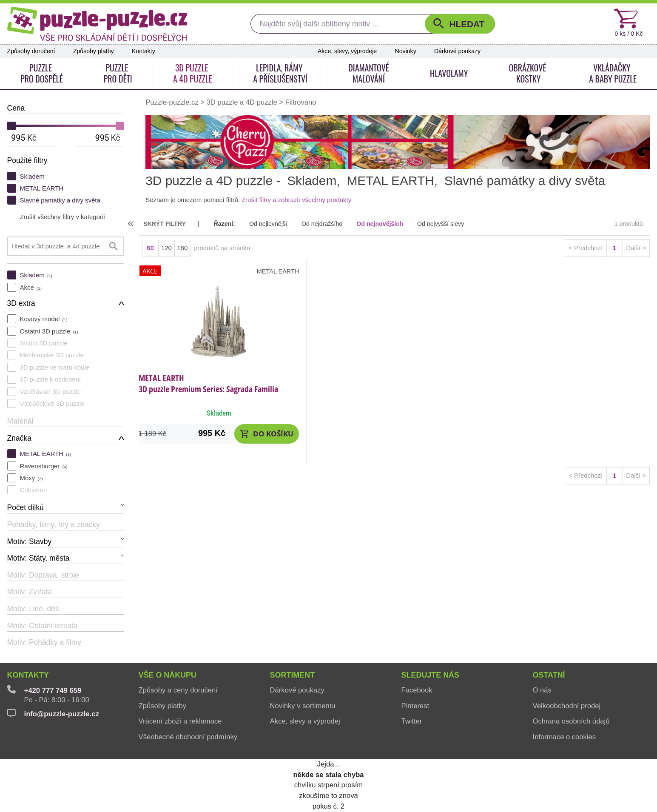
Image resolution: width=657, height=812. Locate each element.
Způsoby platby (94, 51)
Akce (30, 287)
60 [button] (150, 248)
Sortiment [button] (293, 675)
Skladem (32, 176)
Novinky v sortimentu (303, 706)
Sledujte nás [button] (430, 675)
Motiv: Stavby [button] (30, 541)
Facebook (417, 690)
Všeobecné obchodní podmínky (188, 737)
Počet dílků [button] (26, 507)
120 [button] (166, 248)
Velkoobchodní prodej (567, 706)
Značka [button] (19, 438)
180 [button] (182, 248)
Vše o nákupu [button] (168, 675)
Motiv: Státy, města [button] (38, 558)
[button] (460, 24)
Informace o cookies (565, 737)
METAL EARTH (41, 188)
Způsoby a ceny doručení (178, 690)
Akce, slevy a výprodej (305, 721)
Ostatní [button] (549, 675)
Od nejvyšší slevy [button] (441, 224)
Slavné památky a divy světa (60, 200)
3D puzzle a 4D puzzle (242, 102)
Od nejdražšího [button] (322, 224)
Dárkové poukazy (457, 51)
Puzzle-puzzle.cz (173, 102)
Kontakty (144, 51)
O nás (542, 690)
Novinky (406, 51)
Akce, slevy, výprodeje (347, 51)
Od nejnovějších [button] (380, 224)
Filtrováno (301, 102)
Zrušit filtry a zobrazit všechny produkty (296, 200)
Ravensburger (43, 466)
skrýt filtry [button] (165, 224)
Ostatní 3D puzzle (49, 331)
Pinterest (415, 706)
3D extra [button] (21, 303)
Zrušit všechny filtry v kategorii (62, 217)
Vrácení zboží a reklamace (180, 721)
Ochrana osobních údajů (571, 721)
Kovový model (43, 319)
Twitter (412, 721)
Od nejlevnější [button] (268, 224)
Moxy (31, 478)
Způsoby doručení (31, 51)
